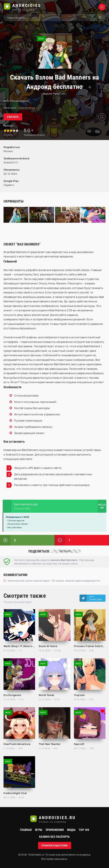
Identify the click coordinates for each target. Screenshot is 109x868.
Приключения (27, 108)
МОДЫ (71, 830)
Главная (26, 830)
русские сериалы (54, 864)
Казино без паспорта (54, 837)
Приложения (55, 830)
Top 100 (84, 830)
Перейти (9, 185)
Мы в (96, 598)
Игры (39, 830)
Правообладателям (55, 845)
